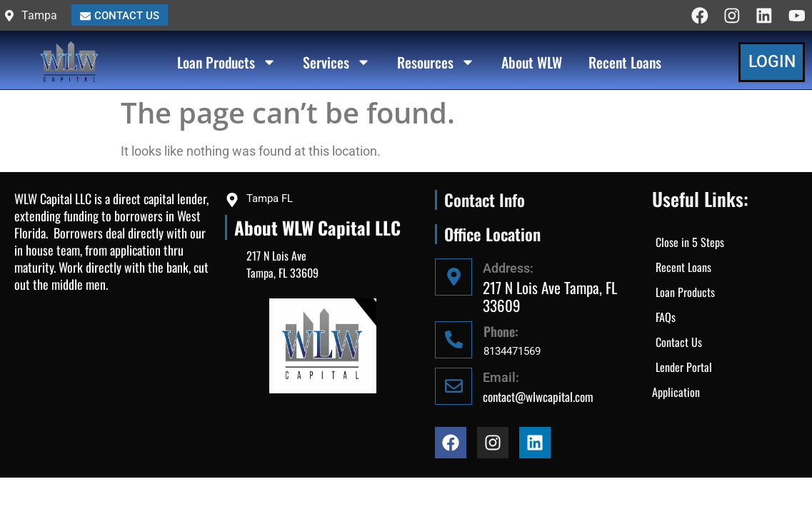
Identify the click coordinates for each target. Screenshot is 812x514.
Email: (501, 377)
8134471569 (512, 351)
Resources (436, 63)
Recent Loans (625, 63)
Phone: (501, 331)
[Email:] (453, 386)
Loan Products (227, 63)
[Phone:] (453, 340)
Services (337, 63)
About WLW (532, 63)
